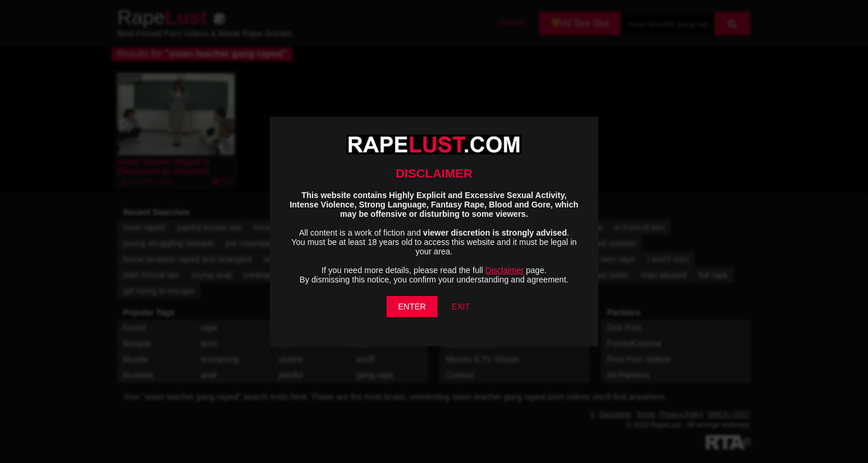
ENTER (412, 307)
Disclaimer (505, 270)
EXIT (461, 307)
